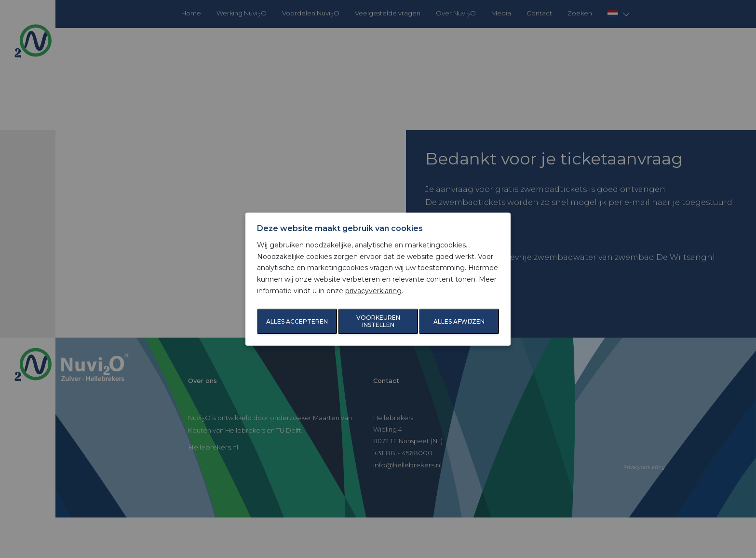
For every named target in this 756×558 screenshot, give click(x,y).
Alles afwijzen (459, 321)
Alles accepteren (297, 321)
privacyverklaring (373, 291)
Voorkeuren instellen (378, 321)
